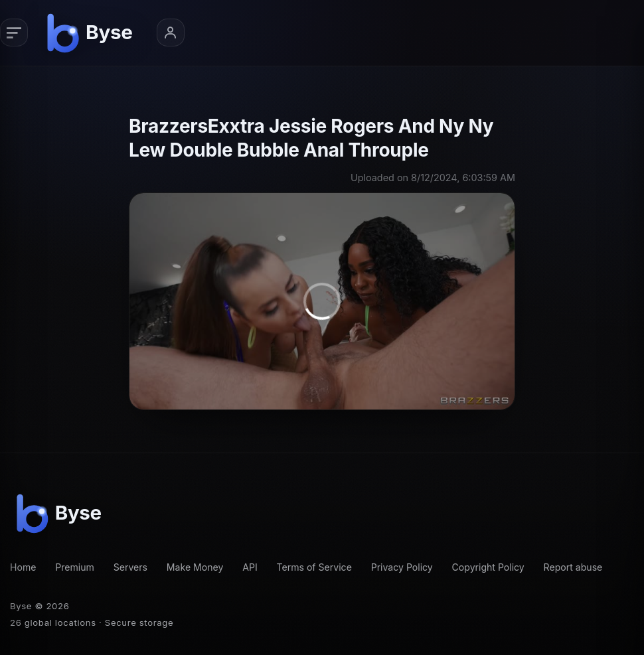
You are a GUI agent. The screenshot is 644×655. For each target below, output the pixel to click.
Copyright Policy (488, 567)
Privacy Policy (402, 567)
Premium (75, 567)
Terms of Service (314, 567)
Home (23, 567)
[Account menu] (171, 33)
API (250, 567)
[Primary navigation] (14, 33)
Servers (130, 567)
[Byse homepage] (92, 33)
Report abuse (573, 567)
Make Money (195, 567)
